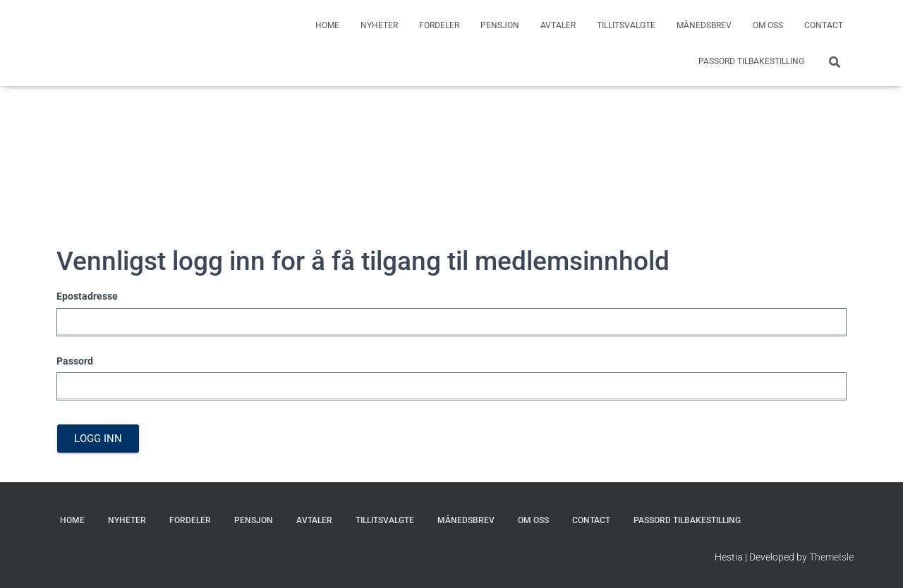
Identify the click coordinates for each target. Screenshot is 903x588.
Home (327, 25)
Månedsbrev (704, 25)
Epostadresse (87, 296)
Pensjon (500, 25)
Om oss (768, 25)
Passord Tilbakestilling (751, 61)
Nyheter (379, 25)
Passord (75, 361)
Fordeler (439, 25)
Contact (824, 25)
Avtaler (558, 25)
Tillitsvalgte (626, 25)
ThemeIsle (831, 557)
